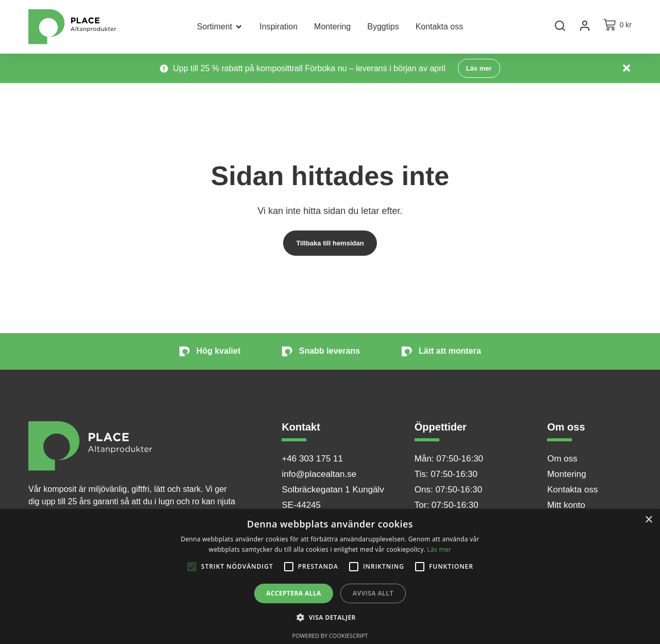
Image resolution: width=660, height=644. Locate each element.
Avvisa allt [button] (373, 593)
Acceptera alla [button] (294, 593)
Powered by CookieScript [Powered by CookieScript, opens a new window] (330, 635)
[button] (330, 618)
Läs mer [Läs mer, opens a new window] (440, 549)
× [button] (648, 520)
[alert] (330, 576)
